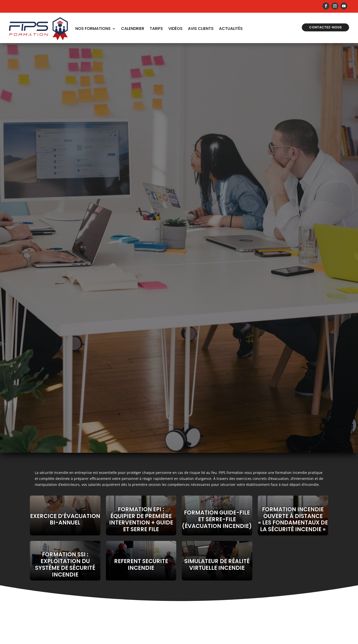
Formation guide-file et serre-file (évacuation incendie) (217, 519)
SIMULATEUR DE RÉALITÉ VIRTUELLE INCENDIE (217, 564)
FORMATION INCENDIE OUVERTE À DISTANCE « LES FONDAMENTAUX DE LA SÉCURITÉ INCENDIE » (293, 519)
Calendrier (133, 29)
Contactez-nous (325, 27)
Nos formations (93, 29)
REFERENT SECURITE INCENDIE (141, 564)
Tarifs (156, 29)
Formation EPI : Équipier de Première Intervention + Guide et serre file (141, 519)
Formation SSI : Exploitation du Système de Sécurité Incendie (65, 564)
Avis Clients (201, 29)
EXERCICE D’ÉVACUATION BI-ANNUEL (65, 519)
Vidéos (175, 29)
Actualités (231, 29)
